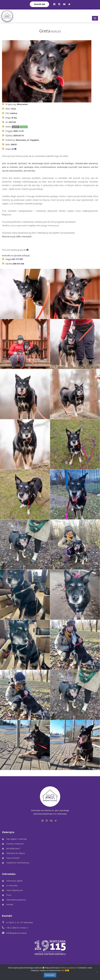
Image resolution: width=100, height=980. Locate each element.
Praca (9, 895)
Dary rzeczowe (13, 858)
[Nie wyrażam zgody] (97, 972)
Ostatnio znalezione (15, 844)
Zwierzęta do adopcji (16, 853)
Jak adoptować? (13, 848)
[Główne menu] (95, 18)
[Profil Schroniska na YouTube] (64, 4)
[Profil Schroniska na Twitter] (69, 4)
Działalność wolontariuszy (18, 863)
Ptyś (63, 970)
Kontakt (10, 904)
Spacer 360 (39, 4)
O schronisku (12, 885)
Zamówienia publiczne (16, 900)
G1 (14, 149)
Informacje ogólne (14, 881)
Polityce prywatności (69, 968)
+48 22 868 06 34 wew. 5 (17, 928)
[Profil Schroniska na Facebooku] (54, 4)
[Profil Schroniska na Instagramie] (59, 4)
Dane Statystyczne (15, 890)
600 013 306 (19, 264)
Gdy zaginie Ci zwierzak (17, 839)
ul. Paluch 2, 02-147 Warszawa (19, 922)
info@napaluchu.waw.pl (16, 933)
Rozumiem (50, 975)
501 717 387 (17, 259)
